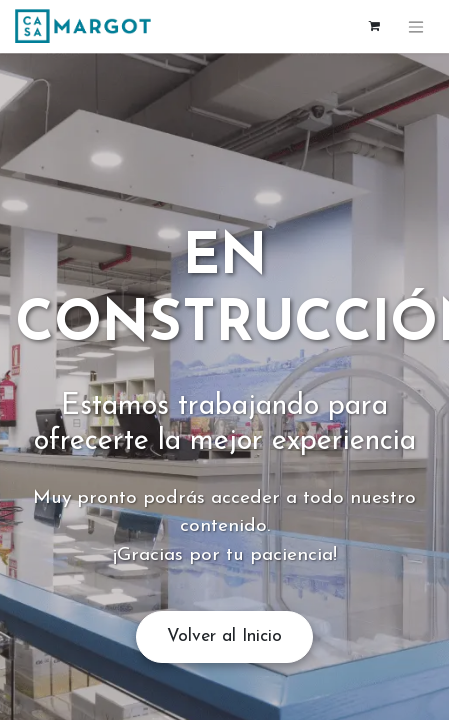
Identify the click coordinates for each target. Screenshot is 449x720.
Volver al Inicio (224, 636)
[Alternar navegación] (416, 26)
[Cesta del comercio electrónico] (374, 26)
